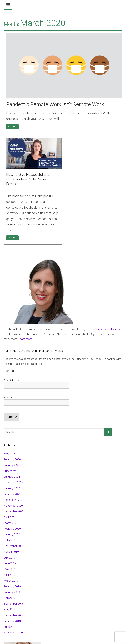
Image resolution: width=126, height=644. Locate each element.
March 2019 (11, 581)
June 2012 (10, 627)
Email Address (11, 380)
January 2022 (12, 488)
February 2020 (12, 529)
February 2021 (12, 494)
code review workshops (106, 329)
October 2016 (12, 598)
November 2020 (13, 506)
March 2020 (11, 523)
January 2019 (12, 592)
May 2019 (10, 569)
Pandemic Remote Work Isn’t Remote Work (55, 104)
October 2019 (12, 540)
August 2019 (11, 552)
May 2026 (10, 454)
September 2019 (14, 546)
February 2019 (12, 586)
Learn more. (26, 339)
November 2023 (13, 482)
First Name (9, 398)
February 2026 (12, 459)
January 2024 (12, 477)
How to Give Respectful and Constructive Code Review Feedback (28, 179)
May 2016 (10, 609)
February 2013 (12, 621)
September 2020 (14, 511)
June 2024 (10, 471)
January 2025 (12, 465)
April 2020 (10, 517)
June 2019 (10, 563)
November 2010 (13, 633)
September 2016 (14, 604)
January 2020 (12, 534)
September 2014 (14, 615)
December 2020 (13, 500)
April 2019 (10, 575)
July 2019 (9, 558)
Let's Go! (11, 417)
